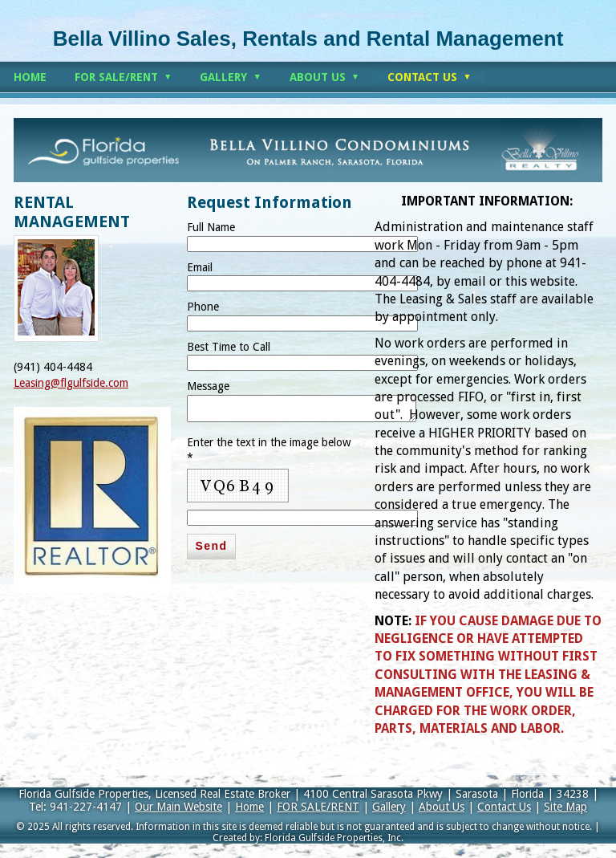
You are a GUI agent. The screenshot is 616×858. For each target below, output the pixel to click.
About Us (442, 807)
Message (208, 386)
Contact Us (504, 807)
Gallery (389, 807)
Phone (203, 307)
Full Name (211, 227)
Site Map (565, 807)
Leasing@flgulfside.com (71, 383)
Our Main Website (178, 807)
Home (249, 807)
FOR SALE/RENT (318, 807)
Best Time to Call (229, 347)
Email (200, 267)
